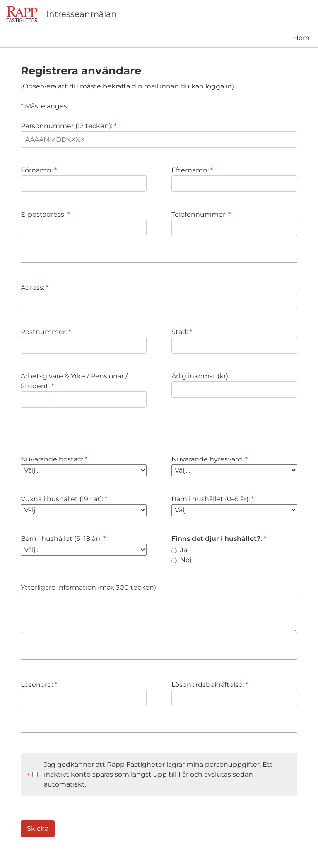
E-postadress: (45, 214)
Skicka (38, 829)
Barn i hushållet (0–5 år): (213, 499)
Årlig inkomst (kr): (200, 376)
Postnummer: (46, 332)
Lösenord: (39, 685)
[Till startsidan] (24, 14)
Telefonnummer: (201, 214)
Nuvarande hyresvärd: (210, 459)
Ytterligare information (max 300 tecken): (89, 587)
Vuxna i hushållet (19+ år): (64, 499)
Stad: (182, 332)
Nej (181, 560)
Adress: (35, 288)
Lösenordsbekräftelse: (210, 685)
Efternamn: (192, 170)
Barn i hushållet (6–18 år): (63, 539)
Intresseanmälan (82, 14)
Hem (301, 38)
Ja (179, 550)
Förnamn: (39, 170)
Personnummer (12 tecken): (69, 126)
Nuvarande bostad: (54, 459)
